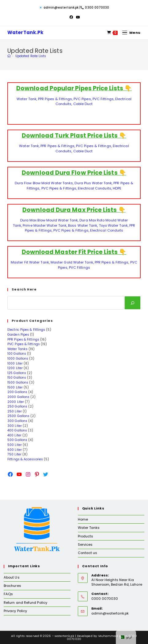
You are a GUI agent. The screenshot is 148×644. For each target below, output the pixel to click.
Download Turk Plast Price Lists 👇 (74, 136)
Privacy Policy (15, 611)
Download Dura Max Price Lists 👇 (74, 210)
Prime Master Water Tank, (45, 225)
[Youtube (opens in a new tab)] (77, 17)
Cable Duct (83, 104)
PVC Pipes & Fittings (94, 146)
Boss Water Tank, (83, 225)
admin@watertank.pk (61, 8)
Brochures (12, 586)
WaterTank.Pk (26, 33)
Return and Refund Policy (25, 603)
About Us (12, 577)
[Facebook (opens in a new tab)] (71, 17)
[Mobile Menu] (130, 33)
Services (85, 544)
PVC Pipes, (83, 99)
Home (83, 519)
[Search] (133, 303)
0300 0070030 (97, 8)
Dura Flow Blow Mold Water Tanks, (44, 183)
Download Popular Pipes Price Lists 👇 (74, 88)
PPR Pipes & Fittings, (56, 99)
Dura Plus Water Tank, (93, 183)
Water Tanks (89, 528)
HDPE (117, 188)
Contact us (88, 553)
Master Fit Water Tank (30, 262)
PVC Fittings (103, 99)
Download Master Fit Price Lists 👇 (74, 252)
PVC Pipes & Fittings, (59, 188)
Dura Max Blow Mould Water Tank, (49, 220)
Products (86, 536)
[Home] (9, 56)
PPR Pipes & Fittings (112, 262)
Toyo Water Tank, (113, 225)
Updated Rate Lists (31, 56)
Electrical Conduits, (95, 188)
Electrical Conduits (107, 230)
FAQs (8, 594)
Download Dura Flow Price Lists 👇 (74, 173)
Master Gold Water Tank (72, 262)
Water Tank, (27, 99)
